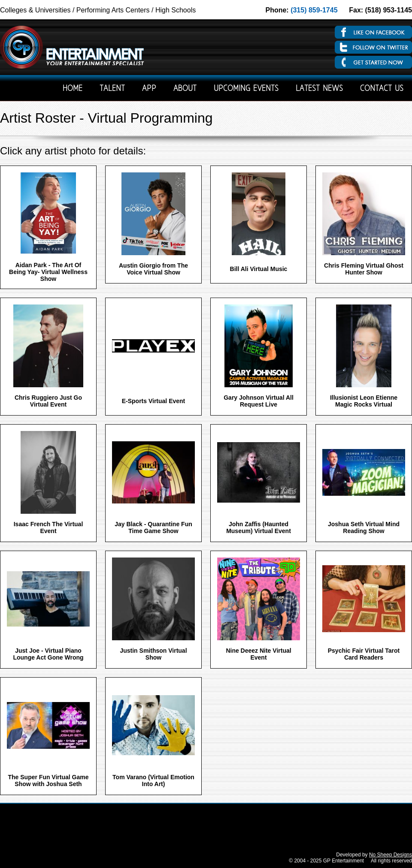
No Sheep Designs (391, 855)
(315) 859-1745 (314, 10)
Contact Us (382, 89)
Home (73, 89)
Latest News (319, 89)
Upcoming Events (246, 89)
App (149, 89)
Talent (112, 89)
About (185, 89)
